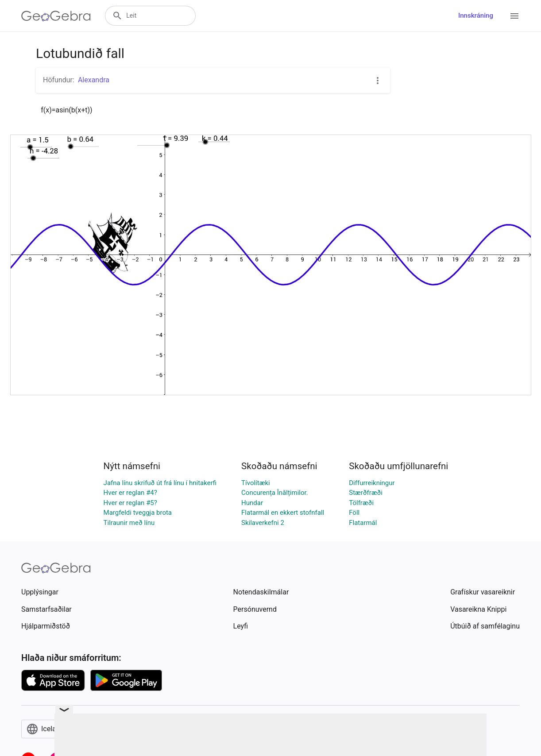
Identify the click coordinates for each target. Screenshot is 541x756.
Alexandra (94, 80)
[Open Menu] (514, 16)
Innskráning (476, 15)
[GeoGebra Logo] (56, 16)
